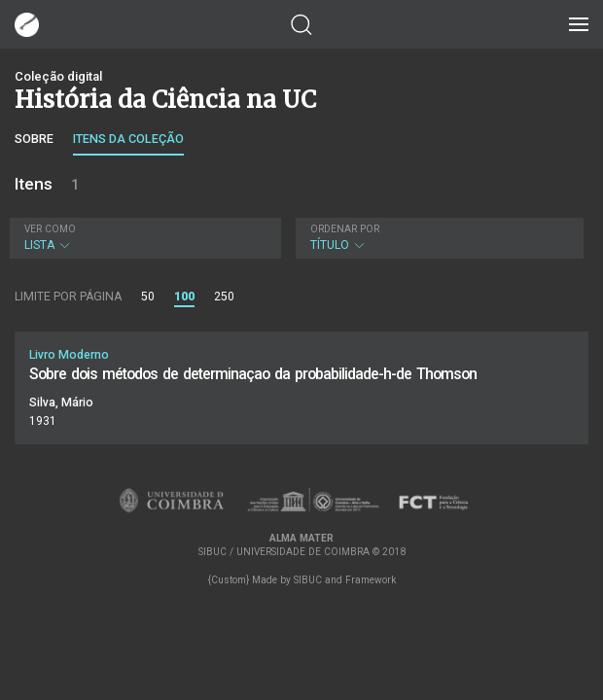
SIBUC (308, 580)
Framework (371, 580)
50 (148, 297)
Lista (143, 238)
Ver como (50, 229)
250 (224, 297)
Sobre (34, 139)
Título (438, 238)
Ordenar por (345, 229)
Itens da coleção (128, 139)
